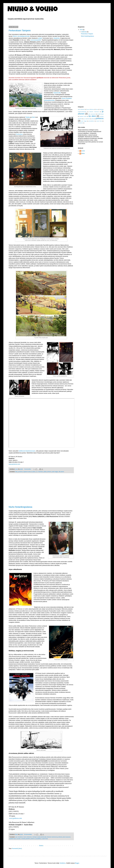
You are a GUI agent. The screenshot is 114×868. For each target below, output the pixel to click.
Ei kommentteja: (28, 834)
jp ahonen (20, 472)
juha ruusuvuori (67, 837)
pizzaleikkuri (38, 839)
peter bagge (55, 472)
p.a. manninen (39, 472)
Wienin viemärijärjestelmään (21, 36)
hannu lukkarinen (28, 837)
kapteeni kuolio (27, 472)
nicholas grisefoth (26, 839)
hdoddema (63, 863)
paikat (45, 472)
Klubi (33, 117)
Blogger (77, 863)
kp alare (33, 472)
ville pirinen (61, 472)
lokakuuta (84, 32)
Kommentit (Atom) (17, 849)
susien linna (45, 839)
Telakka (28, 117)
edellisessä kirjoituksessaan (27, 451)
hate (16, 472)
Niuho (83, 153)
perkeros (49, 472)
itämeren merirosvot (52, 837)
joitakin (40, 38)
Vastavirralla (57, 93)
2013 (81, 30)
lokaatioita (57, 38)
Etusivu (41, 846)
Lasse (83, 151)
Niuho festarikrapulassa (20, 507)
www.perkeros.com (14, 464)
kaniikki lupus (13, 839)
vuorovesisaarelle (36, 40)
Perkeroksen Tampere (20, 31)
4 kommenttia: (28, 469)
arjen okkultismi (19, 837)
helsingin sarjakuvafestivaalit (39, 837)
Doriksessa (19, 134)
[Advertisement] (41, 490)
